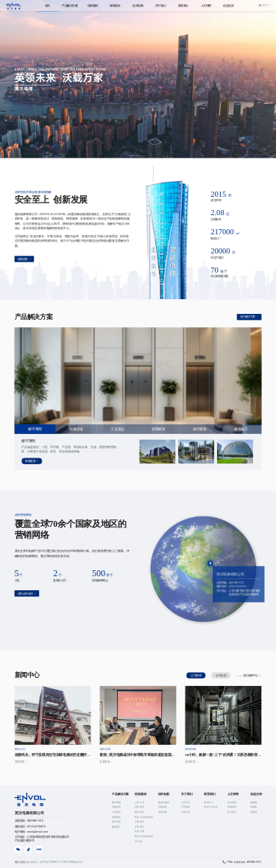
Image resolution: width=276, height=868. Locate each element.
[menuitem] (47, 6)
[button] (263, 5)
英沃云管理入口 (23, 862)
